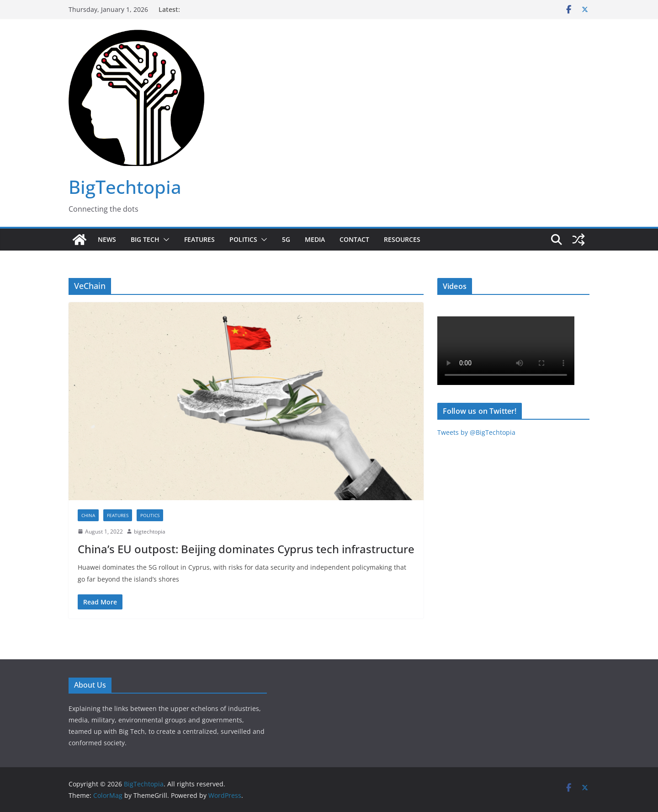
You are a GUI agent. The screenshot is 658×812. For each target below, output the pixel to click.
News (107, 239)
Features (199, 239)
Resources (402, 239)
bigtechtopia (150, 532)
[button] (164, 240)
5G (286, 239)
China (88, 515)
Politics (243, 239)
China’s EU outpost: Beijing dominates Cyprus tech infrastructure (246, 549)
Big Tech (145, 239)
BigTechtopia (125, 187)
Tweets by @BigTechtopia (476, 432)
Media (315, 239)
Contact (354, 239)
